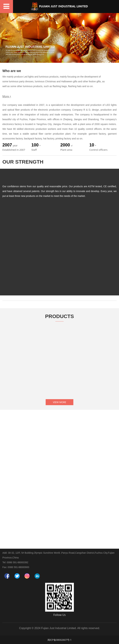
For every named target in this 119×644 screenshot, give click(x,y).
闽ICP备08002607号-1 (60, 640)
